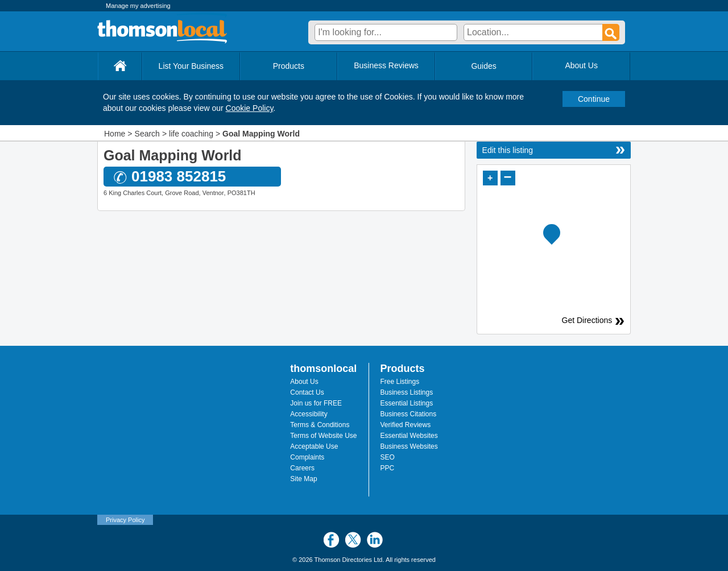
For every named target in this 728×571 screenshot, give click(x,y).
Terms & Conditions (320, 425)
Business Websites (409, 446)
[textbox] (386, 32)
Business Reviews (386, 65)
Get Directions (589, 320)
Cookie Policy (250, 108)
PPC (388, 468)
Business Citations (409, 414)
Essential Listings (407, 403)
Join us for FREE (316, 403)
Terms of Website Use (323, 436)
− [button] (508, 177)
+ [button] (490, 178)
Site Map (303, 479)
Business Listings (407, 392)
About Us (304, 382)
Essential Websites (409, 436)
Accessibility (309, 414)
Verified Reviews (406, 425)
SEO (388, 457)
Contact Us (307, 392)
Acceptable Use (314, 446)
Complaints (307, 457)
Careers (302, 468)
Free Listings (400, 382)
